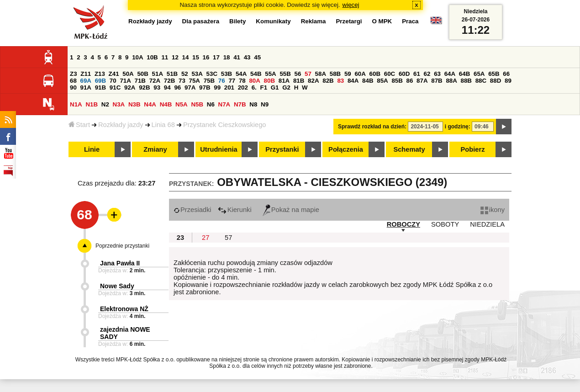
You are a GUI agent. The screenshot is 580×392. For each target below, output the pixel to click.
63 (437, 74)
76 (222, 81)
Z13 (100, 74)
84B (368, 81)
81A (284, 81)
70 (113, 81)
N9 (265, 104)
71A (125, 81)
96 (177, 87)
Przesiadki (192, 210)
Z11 (86, 74)
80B (269, 81)
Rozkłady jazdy (121, 125)
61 (417, 74)
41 (237, 57)
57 (308, 74)
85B (397, 81)
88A (451, 81)
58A (321, 74)
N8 (253, 104)
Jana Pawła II (120, 263)
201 (229, 87)
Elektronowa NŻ (124, 309)
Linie (92, 149)
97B (205, 87)
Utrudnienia (219, 149)
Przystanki (282, 149)
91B (100, 87)
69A (86, 81)
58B (335, 74)
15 (196, 57)
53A (197, 74)
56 (298, 74)
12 (175, 57)
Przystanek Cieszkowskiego (225, 125)
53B (227, 74)
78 (242, 81)
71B (140, 81)
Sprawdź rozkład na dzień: (372, 127)
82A (313, 81)
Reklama (314, 21)
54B (256, 74)
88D (496, 81)
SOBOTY (445, 224)
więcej (351, 5)
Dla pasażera (201, 21)
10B (152, 57)
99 (217, 87)
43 (247, 57)
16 (206, 57)
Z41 (114, 74)
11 (165, 57)
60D (404, 74)
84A (353, 81)
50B (142, 74)
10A (137, 57)
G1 (275, 87)
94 (167, 87)
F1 (264, 87)
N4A (150, 104)
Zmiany (155, 149)
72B (169, 81)
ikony (493, 210)
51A (158, 74)
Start (79, 125)
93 (157, 87)
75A (195, 81)
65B (494, 74)
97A (190, 87)
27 (206, 238)
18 (227, 57)
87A (422, 81)
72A (155, 81)
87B (437, 81)
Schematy (409, 149)
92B (144, 87)
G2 (286, 87)
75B (209, 81)
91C (115, 87)
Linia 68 (163, 125)
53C (212, 74)
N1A (76, 104)
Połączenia (346, 149)
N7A (224, 104)
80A (254, 81)
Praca (410, 21)
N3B (134, 104)
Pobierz (473, 149)
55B (285, 74)
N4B (166, 104)
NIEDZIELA (487, 224)
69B (100, 81)
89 (508, 81)
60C (390, 74)
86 (410, 81)
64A (450, 74)
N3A (119, 104)
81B (299, 81)
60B (375, 74)
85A (382, 81)
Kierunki (235, 210)
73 (182, 81)
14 (186, 57)
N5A (182, 104)
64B (464, 74)
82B (328, 81)
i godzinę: (458, 127)
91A (86, 87)
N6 (211, 104)
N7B (240, 104)
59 (348, 74)
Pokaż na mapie (291, 210)
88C (481, 81)
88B (466, 81)
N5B (197, 104)
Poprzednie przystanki (122, 246)
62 (427, 74)
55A (270, 74)
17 (216, 57)
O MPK (382, 21)
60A (360, 74)
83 (340, 81)
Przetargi (349, 21)
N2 (105, 104)
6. (254, 87)
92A (130, 87)
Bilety (237, 21)
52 (185, 74)
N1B (92, 104)
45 (257, 57)
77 (232, 81)
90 (73, 87)
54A (241, 74)
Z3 (74, 74)
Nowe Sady (117, 286)
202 (243, 87)
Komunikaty (273, 21)
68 (73, 81)
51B (172, 74)
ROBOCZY (403, 224)
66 (506, 74)
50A (128, 74)
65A (479, 74)
